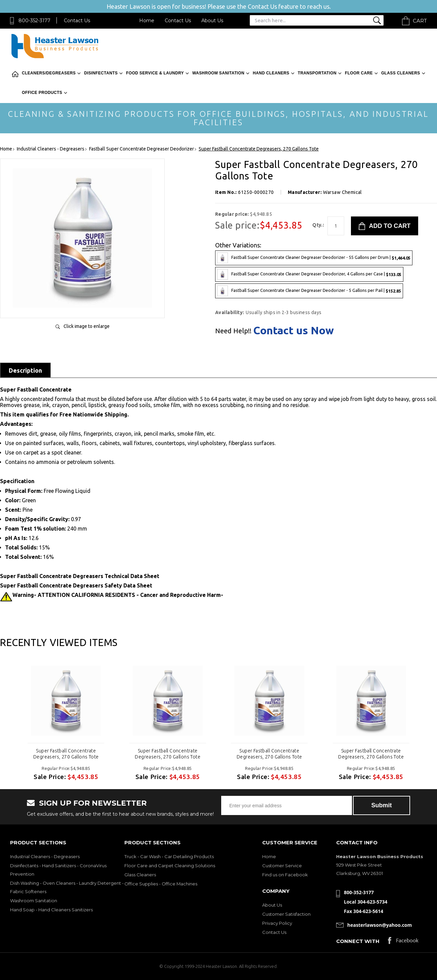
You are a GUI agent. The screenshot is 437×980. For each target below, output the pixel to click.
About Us (212, 21)
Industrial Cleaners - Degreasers (45, 856)
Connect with (358, 941)
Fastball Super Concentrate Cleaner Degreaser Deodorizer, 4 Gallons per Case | (309, 274)
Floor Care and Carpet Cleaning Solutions (170, 866)
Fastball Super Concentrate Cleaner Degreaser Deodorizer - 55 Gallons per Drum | (314, 258)
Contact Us (77, 21)
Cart (420, 21)
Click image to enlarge (87, 326)
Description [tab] (25, 370)
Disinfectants (101, 73)
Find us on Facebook (285, 875)
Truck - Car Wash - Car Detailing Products (169, 856)
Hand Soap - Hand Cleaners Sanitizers (51, 910)
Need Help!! (233, 331)
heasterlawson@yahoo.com (380, 925)
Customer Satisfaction (286, 914)
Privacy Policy (277, 923)
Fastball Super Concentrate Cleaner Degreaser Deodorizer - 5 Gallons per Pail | (309, 291)
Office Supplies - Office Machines (161, 884)
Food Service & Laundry (155, 73)
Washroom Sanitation (218, 73)
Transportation (317, 73)
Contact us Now (293, 330)
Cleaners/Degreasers (49, 73)
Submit (382, 805)
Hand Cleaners (271, 73)
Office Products (42, 93)
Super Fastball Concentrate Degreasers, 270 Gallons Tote (66, 754)
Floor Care (359, 73)
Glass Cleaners (401, 73)
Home (147, 21)
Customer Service (282, 866)
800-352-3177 (34, 21)
